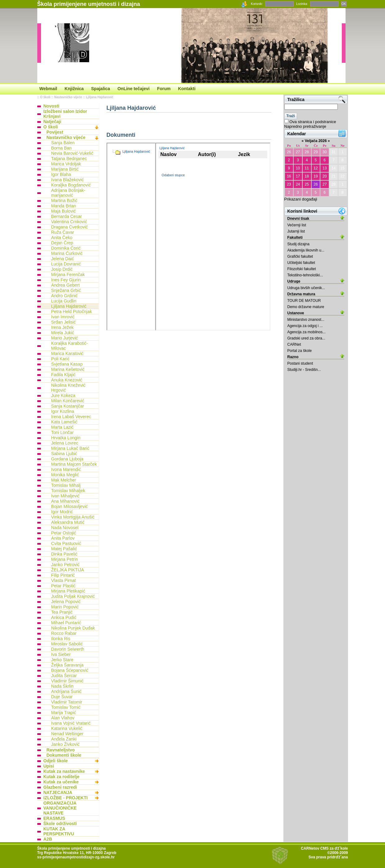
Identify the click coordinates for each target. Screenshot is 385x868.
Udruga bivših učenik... (306, 288)
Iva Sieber (61, 654)
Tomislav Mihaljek (68, 491)
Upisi (49, 766)
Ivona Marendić (66, 469)
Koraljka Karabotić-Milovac (70, 346)
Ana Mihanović (66, 501)
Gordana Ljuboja (67, 459)
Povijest (55, 132)
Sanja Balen (63, 143)
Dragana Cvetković (70, 227)
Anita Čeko (62, 238)
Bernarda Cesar (67, 216)
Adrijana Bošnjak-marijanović (68, 193)
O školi (45, 97)
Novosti (51, 106)
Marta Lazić (62, 427)
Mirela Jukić (63, 333)
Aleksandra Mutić (68, 522)
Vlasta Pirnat (64, 580)
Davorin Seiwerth (68, 649)
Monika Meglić (65, 475)
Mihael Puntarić (66, 623)
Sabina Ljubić (64, 454)
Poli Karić (60, 359)
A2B (48, 839)
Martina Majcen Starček (74, 464)
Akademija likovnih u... (306, 250)
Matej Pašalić (64, 549)
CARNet (294, 344)
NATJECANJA (58, 792)
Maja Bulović (64, 211)
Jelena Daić (63, 259)
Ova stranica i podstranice (313, 122)
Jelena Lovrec (65, 443)
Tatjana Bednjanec (69, 159)
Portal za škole (300, 351)
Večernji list (297, 225)
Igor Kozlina (63, 411)
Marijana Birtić (65, 169)
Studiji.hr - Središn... (304, 370)
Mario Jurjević (65, 338)
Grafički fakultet (300, 256)
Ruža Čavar (63, 232)
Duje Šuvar (62, 697)
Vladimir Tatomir (67, 702)
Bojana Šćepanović (70, 670)
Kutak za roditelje (62, 777)
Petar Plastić (64, 586)
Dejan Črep (62, 243)
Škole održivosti (60, 824)
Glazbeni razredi (60, 787)
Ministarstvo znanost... (306, 320)
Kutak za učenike (61, 782)
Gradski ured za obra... (306, 338)
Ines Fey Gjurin (66, 280)
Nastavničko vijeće (68, 97)
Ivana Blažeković (68, 180)
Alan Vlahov (63, 718)
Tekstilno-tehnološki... (305, 275)
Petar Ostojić (64, 533)
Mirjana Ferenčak (68, 275)
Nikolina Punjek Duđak (73, 628)
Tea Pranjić (62, 612)
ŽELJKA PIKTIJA (68, 570)
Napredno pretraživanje (305, 126)
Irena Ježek (62, 327)
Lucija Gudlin (64, 301)
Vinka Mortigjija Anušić (73, 517)
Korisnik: (257, 4)
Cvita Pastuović (66, 543)
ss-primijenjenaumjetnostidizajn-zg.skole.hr (76, 857)
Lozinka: (302, 4)
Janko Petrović (66, 565)
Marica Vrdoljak (66, 164)
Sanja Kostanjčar (68, 406)
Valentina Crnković (69, 222)
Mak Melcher (64, 480)
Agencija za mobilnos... (307, 332)
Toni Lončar (62, 432)
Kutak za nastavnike (64, 771)
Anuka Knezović (67, 380)
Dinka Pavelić (64, 554)
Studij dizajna (298, 244)
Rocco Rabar (64, 633)
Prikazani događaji (301, 199)
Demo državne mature (306, 307)
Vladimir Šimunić (67, 681)
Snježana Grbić (66, 290)
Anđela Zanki (64, 739)
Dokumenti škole (64, 755)
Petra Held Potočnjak (72, 312)
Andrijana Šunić (66, 691)
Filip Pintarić (63, 575)
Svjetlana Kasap (67, 364)
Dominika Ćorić (66, 248)
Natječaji (53, 122)
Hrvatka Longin (66, 438)
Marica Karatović (67, 353)
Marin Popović (65, 607)
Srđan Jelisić (64, 322)
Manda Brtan (64, 206)
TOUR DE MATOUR (304, 301)
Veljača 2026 (316, 141)
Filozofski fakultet (302, 269)
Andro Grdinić (65, 296)
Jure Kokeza (63, 395)
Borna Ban (62, 148)
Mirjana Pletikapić (68, 591)
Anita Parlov (63, 538)
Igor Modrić (62, 512)
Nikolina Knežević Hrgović (69, 388)
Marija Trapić (64, 713)
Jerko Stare (62, 660)
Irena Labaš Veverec (71, 417)
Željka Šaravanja (67, 665)
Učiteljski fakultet (301, 263)
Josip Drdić (62, 269)
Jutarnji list (296, 231)
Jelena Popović (66, 602)
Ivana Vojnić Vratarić (71, 723)
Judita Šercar (64, 676)
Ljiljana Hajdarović (99, 97)
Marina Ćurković (67, 253)
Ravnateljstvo (61, 750)
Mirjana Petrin (65, 559)
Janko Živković (66, 744)
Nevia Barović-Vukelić (72, 153)
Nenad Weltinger (67, 734)
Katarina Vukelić (67, 728)
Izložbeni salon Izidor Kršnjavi (65, 114)
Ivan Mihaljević (66, 496)
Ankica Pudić (64, 617)
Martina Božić (64, 201)
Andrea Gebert (66, 285)
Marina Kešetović (68, 369)
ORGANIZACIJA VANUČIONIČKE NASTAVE (60, 808)
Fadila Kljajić (64, 375)
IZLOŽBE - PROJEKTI (66, 798)
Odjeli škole (56, 761)
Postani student (300, 363)
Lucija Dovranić (66, 264)
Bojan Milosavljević (70, 506)
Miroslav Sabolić (67, 644)
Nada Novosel (65, 528)
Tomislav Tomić (66, 707)
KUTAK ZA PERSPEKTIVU (59, 831)
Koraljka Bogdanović (71, 185)
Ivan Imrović (63, 317)
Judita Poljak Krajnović (73, 596)
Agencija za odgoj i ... (305, 326)
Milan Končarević (68, 401)
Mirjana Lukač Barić (70, 448)
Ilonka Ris (61, 639)
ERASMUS (54, 818)
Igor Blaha (61, 174)
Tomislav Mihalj (66, 485)
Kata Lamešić (64, 422)
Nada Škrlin (62, 686)
